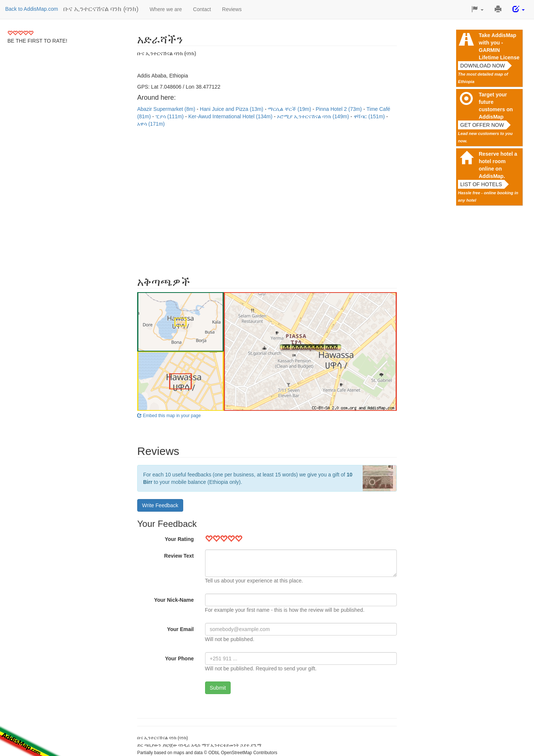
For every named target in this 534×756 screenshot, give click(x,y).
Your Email (180, 629)
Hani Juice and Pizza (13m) (232, 109)
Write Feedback (160, 505)
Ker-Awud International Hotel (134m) (231, 116)
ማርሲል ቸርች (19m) (290, 109)
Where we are (166, 9)
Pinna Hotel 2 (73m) (339, 109)
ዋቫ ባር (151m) (370, 116)
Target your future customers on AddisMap (496, 106)
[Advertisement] (267, 198)
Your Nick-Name (174, 600)
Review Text (179, 556)
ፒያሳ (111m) (170, 116)
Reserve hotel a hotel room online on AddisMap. (498, 165)
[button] (477, 9)
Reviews (232, 9)
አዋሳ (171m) (151, 124)
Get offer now (482, 125)
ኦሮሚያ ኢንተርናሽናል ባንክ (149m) (314, 116)
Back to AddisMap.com (32, 9)
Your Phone (179, 658)
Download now (483, 66)
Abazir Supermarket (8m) (167, 109)
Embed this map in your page (169, 416)
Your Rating (179, 539)
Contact (202, 9)
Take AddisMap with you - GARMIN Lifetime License (499, 46)
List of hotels (481, 184)
